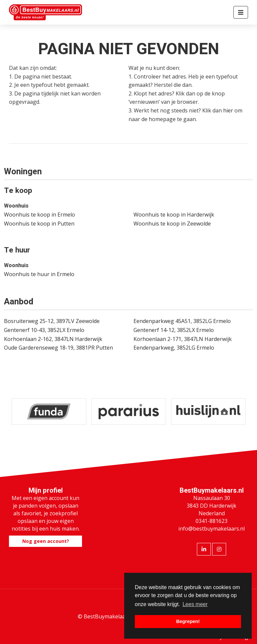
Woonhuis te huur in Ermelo (39, 274)
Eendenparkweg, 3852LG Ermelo (174, 348)
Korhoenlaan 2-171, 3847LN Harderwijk (183, 339)
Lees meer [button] (195, 604)
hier (228, 110)
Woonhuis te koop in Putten (39, 224)
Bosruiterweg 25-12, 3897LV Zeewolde (52, 321)
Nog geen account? (46, 541)
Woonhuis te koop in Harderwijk (174, 215)
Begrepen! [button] (188, 621)
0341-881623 (212, 521)
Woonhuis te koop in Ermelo (40, 215)
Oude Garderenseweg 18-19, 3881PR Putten (58, 348)
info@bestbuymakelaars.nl (212, 529)
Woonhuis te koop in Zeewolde (172, 224)
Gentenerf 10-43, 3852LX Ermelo (44, 330)
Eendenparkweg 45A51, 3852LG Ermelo (182, 321)
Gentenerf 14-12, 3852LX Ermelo (174, 330)
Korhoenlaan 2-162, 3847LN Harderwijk (53, 339)
